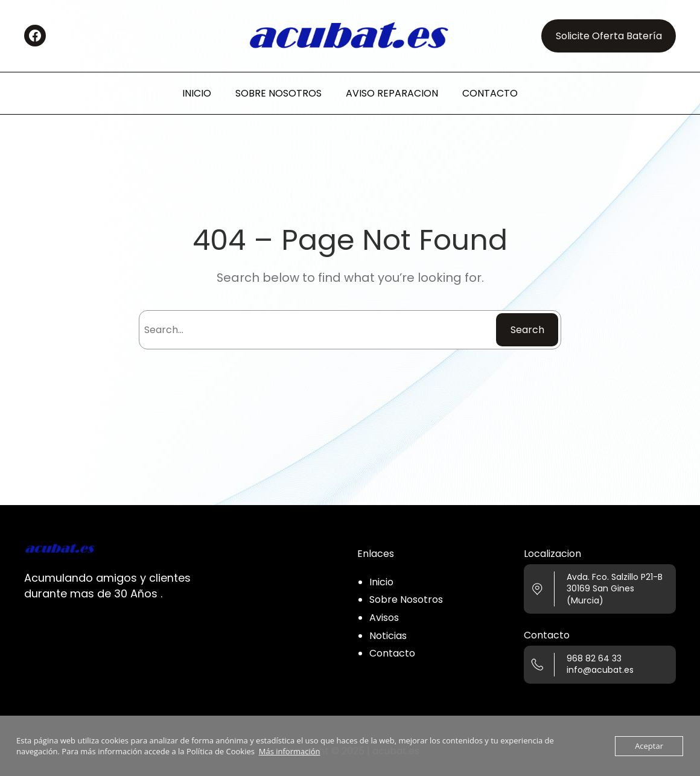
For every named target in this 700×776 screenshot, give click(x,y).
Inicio (381, 582)
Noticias (388, 636)
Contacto (392, 653)
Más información (290, 751)
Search (527, 330)
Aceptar (649, 746)
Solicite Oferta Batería (609, 36)
